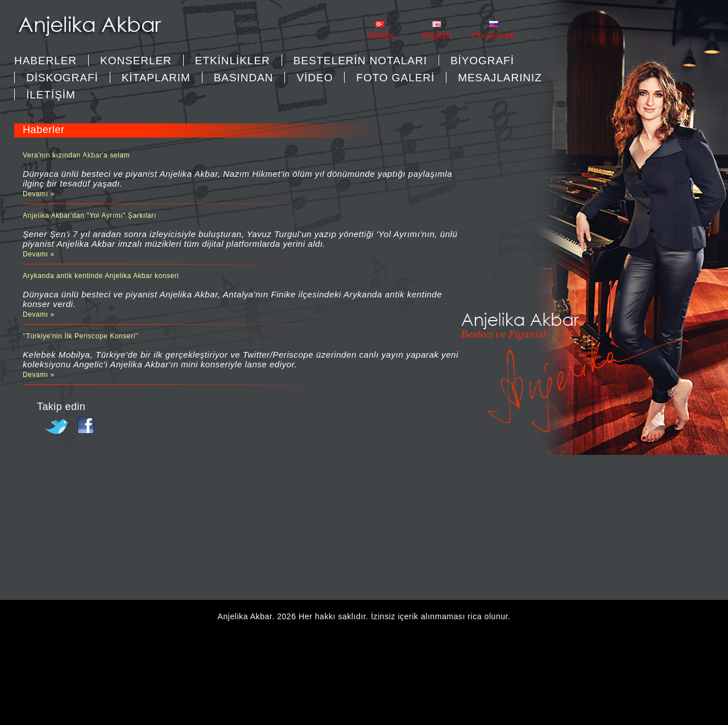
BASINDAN (244, 78)
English (437, 35)
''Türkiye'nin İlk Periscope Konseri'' (81, 336)
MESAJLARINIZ (500, 78)
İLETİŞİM (51, 95)
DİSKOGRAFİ (62, 78)
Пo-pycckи (494, 35)
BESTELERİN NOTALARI (360, 61)
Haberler (45, 61)
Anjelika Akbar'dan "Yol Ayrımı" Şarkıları (90, 216)
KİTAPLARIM (156, 78)
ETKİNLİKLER (233, 61)
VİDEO (315, 78)
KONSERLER (136, 61)
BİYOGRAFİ (482, 61)
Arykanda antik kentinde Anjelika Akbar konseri (101, 276)
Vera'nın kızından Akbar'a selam (76, 155)
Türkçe (380, 35)
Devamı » (39, 194)
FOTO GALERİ (395, 78)
